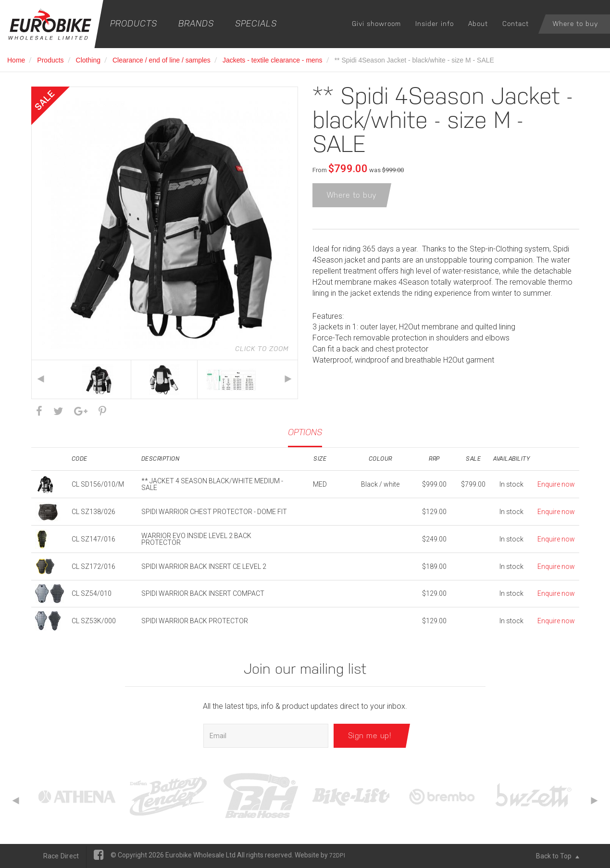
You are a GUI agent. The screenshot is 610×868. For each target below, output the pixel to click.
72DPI (337, 855)
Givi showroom (376, 24)
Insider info (435, 24)
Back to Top (558, 856)
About (478, 24)
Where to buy (575, 24)
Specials (256, 23)
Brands (196, 23)
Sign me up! (370, 736)
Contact (516, 24)
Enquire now (556, 484)
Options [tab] (305, 432)
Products (134, 23)
